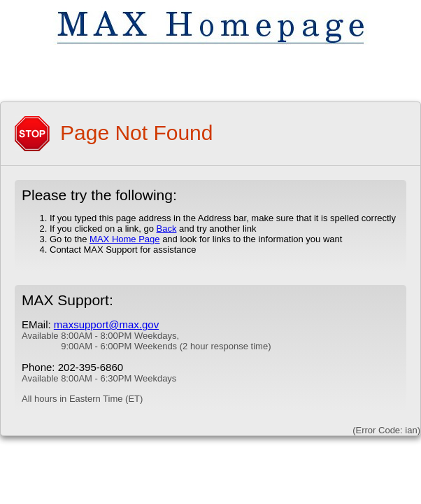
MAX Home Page (124, 239)
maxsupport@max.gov (106, 324)
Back (166, 229)
